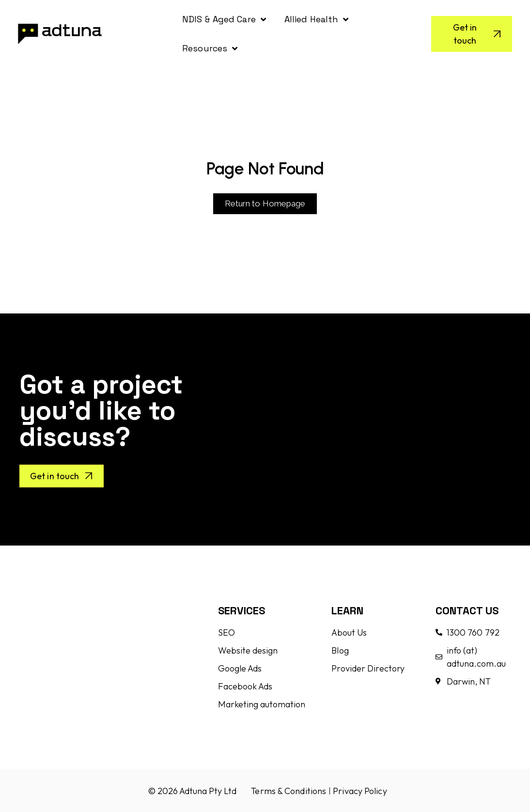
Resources (210, 48)
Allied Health (316, 19)
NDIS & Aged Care (224, 19)
